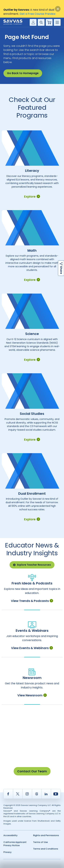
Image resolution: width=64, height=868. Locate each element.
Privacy (8, 852)
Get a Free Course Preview (38, 14)
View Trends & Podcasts (32, 601)
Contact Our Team (32, 771)
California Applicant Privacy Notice (15, 844)
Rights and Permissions (46, 835)
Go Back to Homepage (23, 73)
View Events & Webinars (32, 648)
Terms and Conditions (46, 849)
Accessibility (10, 835)
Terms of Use (40, 842)
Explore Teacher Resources (32, 565)
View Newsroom (32, 695)
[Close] (58, 9)
